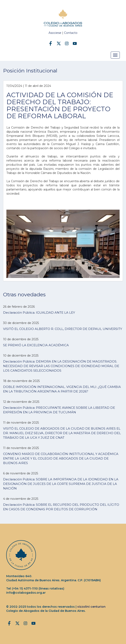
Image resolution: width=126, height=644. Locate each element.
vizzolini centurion (91, 607)
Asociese (55, 33)
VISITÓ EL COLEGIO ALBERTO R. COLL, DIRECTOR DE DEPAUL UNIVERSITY (63, 329)
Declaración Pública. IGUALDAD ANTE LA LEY (39, 313)
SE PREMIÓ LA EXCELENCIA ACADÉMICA (36, 345)
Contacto (71, 33)
